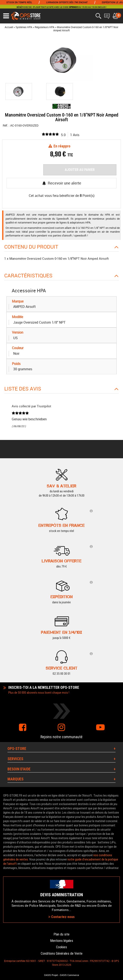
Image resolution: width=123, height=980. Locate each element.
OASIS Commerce (69, 975)
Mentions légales (62, 941)
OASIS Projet (51, 975)
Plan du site (61, 934)
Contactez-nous (61, 917)
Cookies (61, 947)
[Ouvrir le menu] (6, 16)
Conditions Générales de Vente (62, 953)
